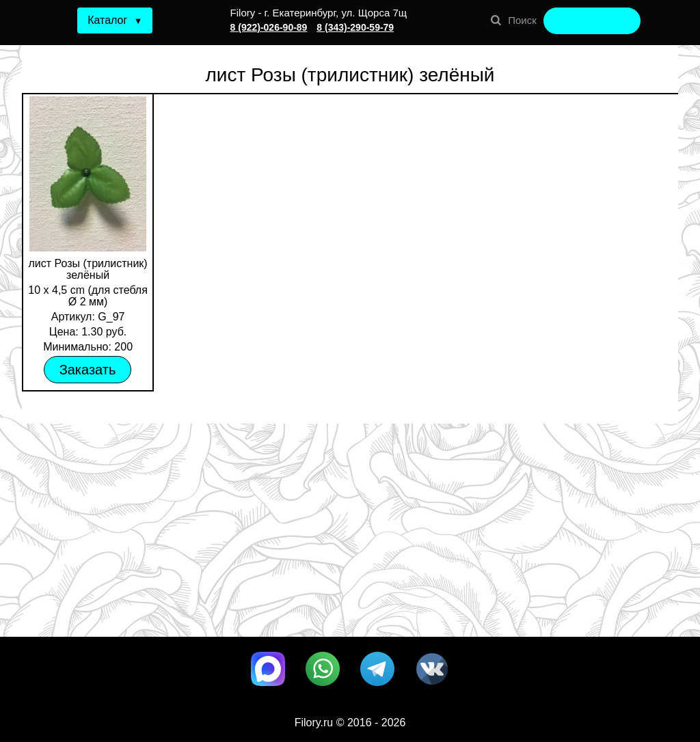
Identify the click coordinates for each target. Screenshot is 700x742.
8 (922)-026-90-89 (269, 27)
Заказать (88, 370)
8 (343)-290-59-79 (355, 27)
